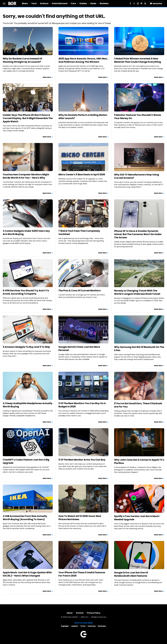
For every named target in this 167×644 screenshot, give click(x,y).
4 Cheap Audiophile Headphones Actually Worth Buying (28, 405)
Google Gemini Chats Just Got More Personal (79, 349)
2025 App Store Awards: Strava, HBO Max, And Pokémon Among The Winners (83, 60)
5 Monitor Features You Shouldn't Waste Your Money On (138, 117)
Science (44, 3)
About (70, 613)
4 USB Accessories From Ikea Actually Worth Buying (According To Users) (25, 518)
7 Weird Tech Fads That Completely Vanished (79, 232)
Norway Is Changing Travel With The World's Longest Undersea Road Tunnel (137, 292)
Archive (80, 613)
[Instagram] (138, 3)
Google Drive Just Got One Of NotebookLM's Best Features (131, 574)
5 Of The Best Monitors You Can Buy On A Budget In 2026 (82, 405)
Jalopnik (74, 626)
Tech (34, 3)
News (25, 3)
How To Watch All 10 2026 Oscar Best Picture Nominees (80, 518)
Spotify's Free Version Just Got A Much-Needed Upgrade (137, 518)
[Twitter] (134, 3)
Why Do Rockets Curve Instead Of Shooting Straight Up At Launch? (22, 60)
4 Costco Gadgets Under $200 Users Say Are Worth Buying (26, 232)
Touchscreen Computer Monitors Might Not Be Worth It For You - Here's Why (26, 176)
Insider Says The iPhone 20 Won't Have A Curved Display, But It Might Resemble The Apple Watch (28, 118)
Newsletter (156, 4)
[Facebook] (130, 3)
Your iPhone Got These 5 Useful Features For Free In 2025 (82, 574)
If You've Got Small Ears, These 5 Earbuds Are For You (138, 405)
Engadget (65, 626)
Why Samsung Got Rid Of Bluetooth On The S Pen (139, 349)
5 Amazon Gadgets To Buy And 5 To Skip (26, 347)
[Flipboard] (142, 3)
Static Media (72, 617)
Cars (73, 3)
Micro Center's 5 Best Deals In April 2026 (82, 174)
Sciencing (92, 626)
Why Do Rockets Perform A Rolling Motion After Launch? (83, 117)
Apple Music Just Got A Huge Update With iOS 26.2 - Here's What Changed (27, 574)
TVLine (83, 626)
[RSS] (145, 3)
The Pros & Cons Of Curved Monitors (80, 291)
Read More (47, 77)
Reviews (104, 3)
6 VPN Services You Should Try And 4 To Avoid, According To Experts (26, 292)
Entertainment (60, 3)
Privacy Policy (94, 613)
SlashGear (102, 626)
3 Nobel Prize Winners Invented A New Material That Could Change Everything (138, 60)
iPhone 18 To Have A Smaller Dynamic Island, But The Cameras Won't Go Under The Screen (138, 234)
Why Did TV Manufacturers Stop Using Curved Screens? (137, 176)
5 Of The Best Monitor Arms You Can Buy (82, 460)
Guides (83, 3)
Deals (93, 3)
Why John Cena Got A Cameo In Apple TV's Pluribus (139, 461)
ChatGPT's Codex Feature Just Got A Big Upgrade (26, 461)
